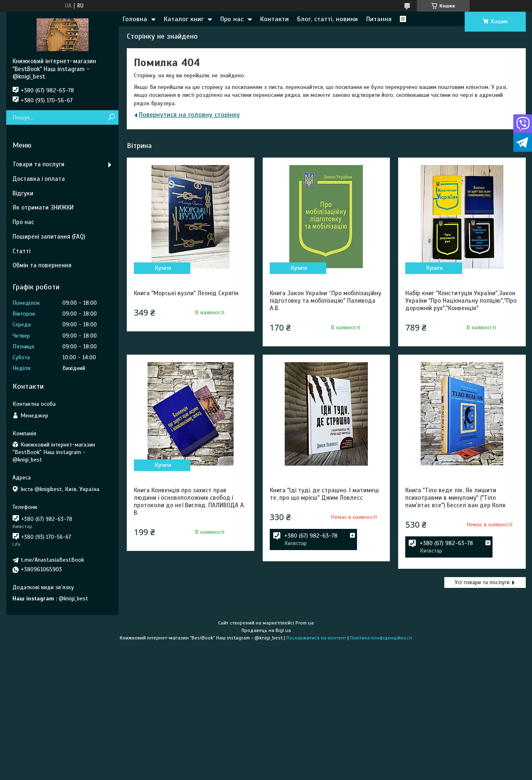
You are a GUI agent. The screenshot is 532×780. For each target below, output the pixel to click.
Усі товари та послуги (482, 582)
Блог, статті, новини (328, 19)
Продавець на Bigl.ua (266, 630)
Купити (163, 268)
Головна (135, 19)
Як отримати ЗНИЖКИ (43, 207)
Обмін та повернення (42, 265)
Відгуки (23, 193)
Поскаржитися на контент (316, 638)
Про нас (232, 19)
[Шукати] (111, 117)
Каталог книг (184, 19)
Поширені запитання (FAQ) (49, 237)
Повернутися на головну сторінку (189, 115)
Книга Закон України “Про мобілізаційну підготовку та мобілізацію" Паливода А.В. (325, 301)
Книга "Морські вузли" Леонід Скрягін (186, 293)
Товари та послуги (38, 164)
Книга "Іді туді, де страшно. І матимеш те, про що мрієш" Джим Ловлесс (324, 494)
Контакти (275, 19)
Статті (21, 251)
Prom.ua (305, 623)
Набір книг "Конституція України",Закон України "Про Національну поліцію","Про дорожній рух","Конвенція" (461, 301)
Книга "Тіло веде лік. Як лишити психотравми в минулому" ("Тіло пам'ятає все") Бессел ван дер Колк (456, 498)
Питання (379, 19)
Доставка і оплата (39, 179)
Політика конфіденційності (381, 638)
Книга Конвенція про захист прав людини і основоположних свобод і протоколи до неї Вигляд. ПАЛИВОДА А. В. (190, 501)
